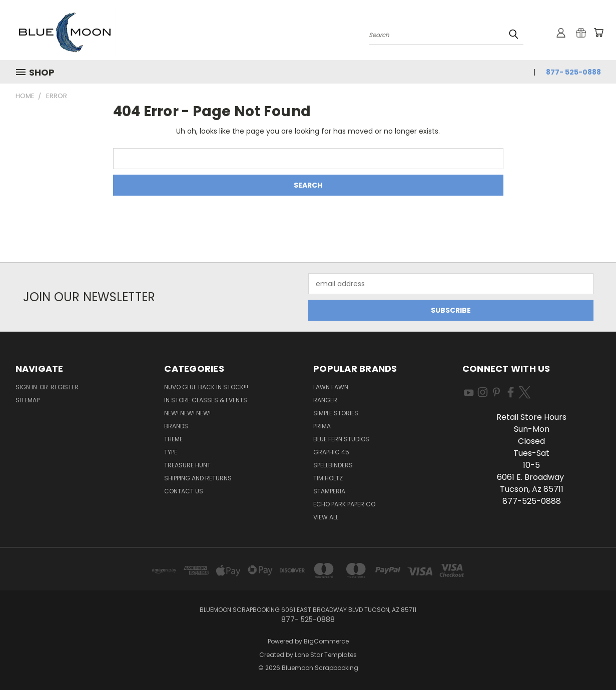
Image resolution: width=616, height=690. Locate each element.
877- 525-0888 (573, 72)
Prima (322, 426)
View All (326, 517)
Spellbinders (333, 465)
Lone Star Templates (326, 655)
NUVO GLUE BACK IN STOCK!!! (206, 387)
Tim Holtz (328, 478)
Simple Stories (336, 413)
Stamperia (329, 491)
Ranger (325, 400)
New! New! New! (187, 413)
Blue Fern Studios (341, 439)
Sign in (27, 387)
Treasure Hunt (187, 465)
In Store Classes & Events (206, 400)
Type (171, 452)
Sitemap (28, 400)
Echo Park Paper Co (344, 504)
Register (65, 387)
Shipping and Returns (198, 478)
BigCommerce (326, 641)
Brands (176, 426)
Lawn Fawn (331, 387)
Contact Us (184, 491)
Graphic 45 (331, 452)
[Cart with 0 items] (598, 33)
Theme (173, 439)
